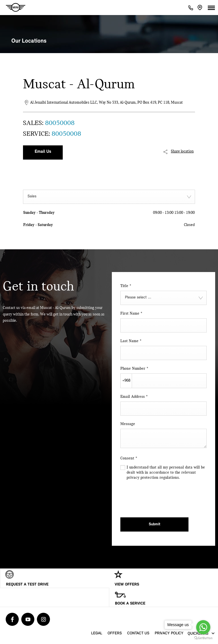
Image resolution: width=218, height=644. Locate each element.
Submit (155, 524)
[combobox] (109, 197)
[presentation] (163, 497)
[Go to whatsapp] (203, 627)
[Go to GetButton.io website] (203, 638)
